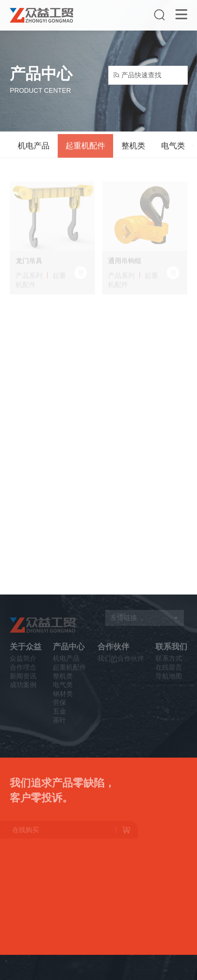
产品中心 (69, 653)
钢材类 (63, 700)
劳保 (60, 709)
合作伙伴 (113, 653)
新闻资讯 (23, 682)
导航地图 (169, 682)
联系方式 (169, 665)
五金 (60, 718)
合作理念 (23, 673)
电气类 (173, 148)
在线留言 (169, 673)
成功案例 (23, 691)
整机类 (133, 148)
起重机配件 (85, 148)
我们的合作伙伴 (121, 665)
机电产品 (34, 148)
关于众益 (26, 653)
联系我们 (171, 653)
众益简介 (23, 665)
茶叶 (60, 726)
